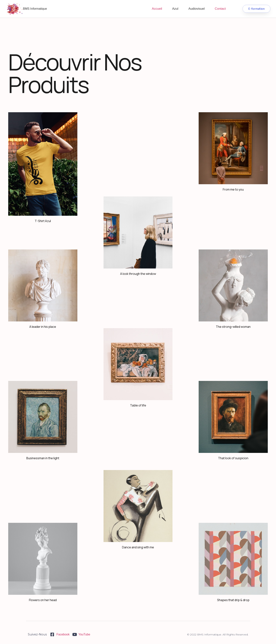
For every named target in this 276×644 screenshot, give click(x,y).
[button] (256, 9)
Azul (175, 9)
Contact (220, 9)
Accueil (157, 9)
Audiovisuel (196, 9)
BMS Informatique (35, 9)
